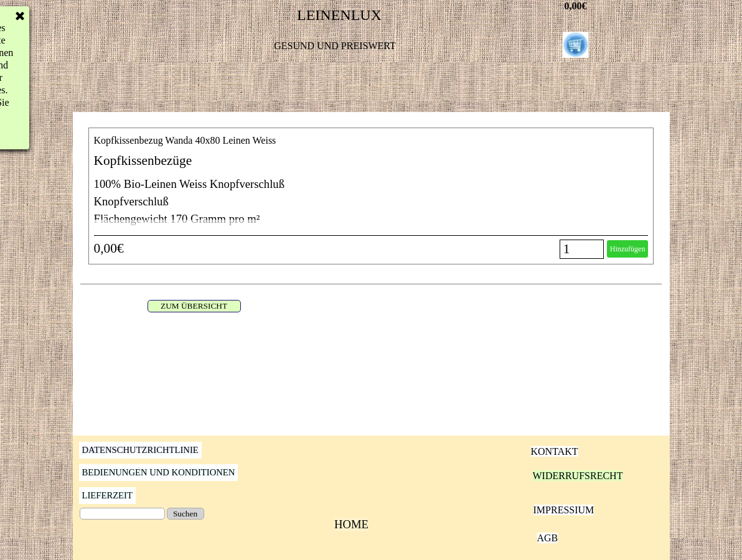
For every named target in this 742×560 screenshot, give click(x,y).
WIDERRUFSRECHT (578, 476)
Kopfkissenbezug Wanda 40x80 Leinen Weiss (185, 140)
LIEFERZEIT (107, 495)
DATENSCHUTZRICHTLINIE (140, 450)
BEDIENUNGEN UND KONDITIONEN (159, 472)
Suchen (185, 514)
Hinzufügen (628, 249)
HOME (351, 524)
